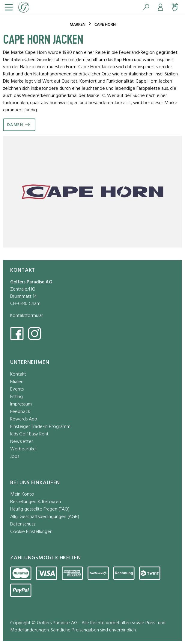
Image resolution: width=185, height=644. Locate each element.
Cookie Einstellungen (31, 532)
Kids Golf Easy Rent (29, 434)
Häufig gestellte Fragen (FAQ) (40, 509)
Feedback (20, 412)
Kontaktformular (27, 316)
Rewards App (24, 419)
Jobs (15, 457)
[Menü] (8, 7)
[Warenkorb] (175, 7)
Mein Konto (22, 495)
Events (17, 389)
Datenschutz (23, 524)
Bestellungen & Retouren (36, 502)
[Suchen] (146, 7)
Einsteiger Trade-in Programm (40, 427)
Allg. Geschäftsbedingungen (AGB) (45, 517)
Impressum (21, 404)
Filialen (17, 382)
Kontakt (18, 375)
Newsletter (22, 442)
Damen (15, 125)
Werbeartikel (23, 449)
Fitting (16, 397)
